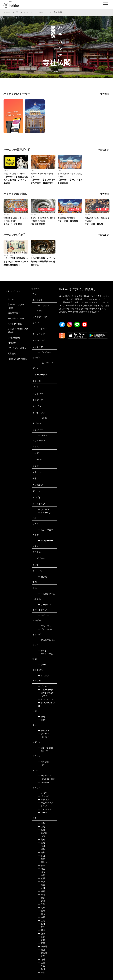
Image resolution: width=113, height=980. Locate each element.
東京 (41, 972)
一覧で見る (103, 94)
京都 (41, 956)
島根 (41, 969)
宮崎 (41, 843)
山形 (41, 872)
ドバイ (42, 329)
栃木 (41, 911)
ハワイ (42, 696)
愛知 (41, 940)
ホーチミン (45, 605)
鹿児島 (42, 833)
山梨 (41, 960)
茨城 (41, 934)
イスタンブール (47, 594)
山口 (41, 836)
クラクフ (43, 305)
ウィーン (43, 509)
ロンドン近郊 (46, 748)
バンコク (43, 737)
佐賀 (41, 827)
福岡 (41, 891)
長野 (41, 937)
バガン (42, 435)
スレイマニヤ (46, 530)
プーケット (45, 734)
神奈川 (42, 947)
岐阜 (41, 865)
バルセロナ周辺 (47, 779)
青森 (41, 882)
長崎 (41, 966)
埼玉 (41, 869)
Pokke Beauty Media (17, 359)
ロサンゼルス (46, 693)
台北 (41, 720)
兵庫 (41, 908)
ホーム (7, 12)
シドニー (43, 615)
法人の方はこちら (16, 318)
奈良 (41, 927)
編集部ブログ (14, 313)
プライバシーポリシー (18, 348)
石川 (41, 924)
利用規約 (12, 343)
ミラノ (42, 806)
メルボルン (45, 513)
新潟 (41, 930)
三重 (41, 963)
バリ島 (42, 418)
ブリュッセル (46, 629)
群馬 (41, 943)
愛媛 (41, 901)
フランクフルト (47, 654)
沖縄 (41, 895)
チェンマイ (45, 731)
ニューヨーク (46, 690)
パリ (41, 765)
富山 (41, 856)
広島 (41, 921)
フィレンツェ (46, 809)
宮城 (41, 885)
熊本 (41, 859)
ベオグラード (46, 363)
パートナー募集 (15, 324)
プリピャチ (45, 352)
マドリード (45, 776)
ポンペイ (43, 796)
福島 (41, 849)
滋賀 (41, 875)
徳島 (41, 823)
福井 (41, 852)
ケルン (42, 651)
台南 (41, 717)
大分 (41, 898)
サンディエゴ (46, 699)
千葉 (41, 904)
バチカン (43, 12)
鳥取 (41, 830)
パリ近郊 (43, 762)
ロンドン (43, 751)
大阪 (41, 950)
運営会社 (12, 353)
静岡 (41, 917)
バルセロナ (45, 782)
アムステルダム (47, 640)
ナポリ (42, 793)
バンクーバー (46, 541)
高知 (41, 840)
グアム (42, 686)
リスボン (43, 676)
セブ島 (42, 577)
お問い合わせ (14, 338)
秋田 (41, 846)
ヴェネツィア (46, 803)
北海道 (42, 953)
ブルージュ (45, 626)
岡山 (41, 914)
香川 (41, 888)
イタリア (29, 12)
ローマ (42, 813)
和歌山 (42, 862)
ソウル (42, 665)
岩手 (41, 878)
